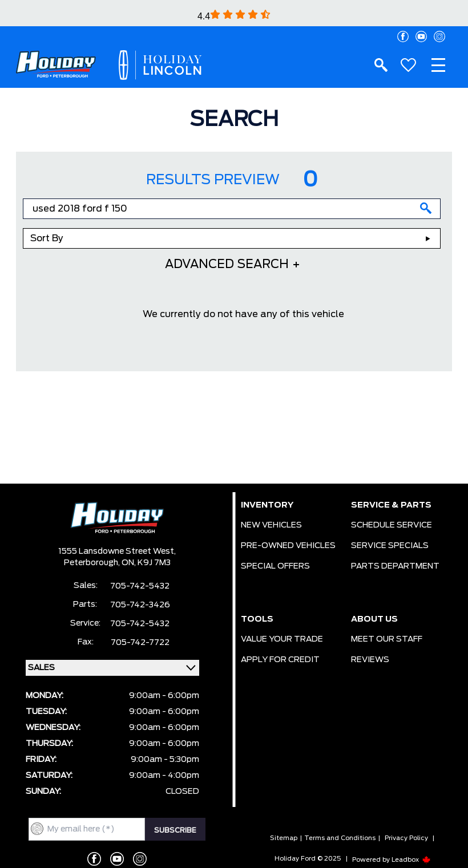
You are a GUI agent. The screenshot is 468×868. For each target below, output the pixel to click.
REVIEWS (370, 660)
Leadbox (411, 860)
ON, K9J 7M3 (146, 563)
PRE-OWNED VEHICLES (288, 546)
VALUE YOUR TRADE (282, 639)
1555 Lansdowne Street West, (117, 551)
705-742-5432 (140, 586)
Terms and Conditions (340, 838)
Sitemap (284, 838)
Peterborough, (93, 563)
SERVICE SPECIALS (390, 546)
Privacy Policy (406, 838)
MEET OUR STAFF (387, 639)
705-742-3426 (140, 605)
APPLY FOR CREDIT (280, 660)
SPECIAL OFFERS (275, 566)
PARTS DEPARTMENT (395, 566)
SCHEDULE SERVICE (392, 525)
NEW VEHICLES (271, 525)
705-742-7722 (140, 643)
